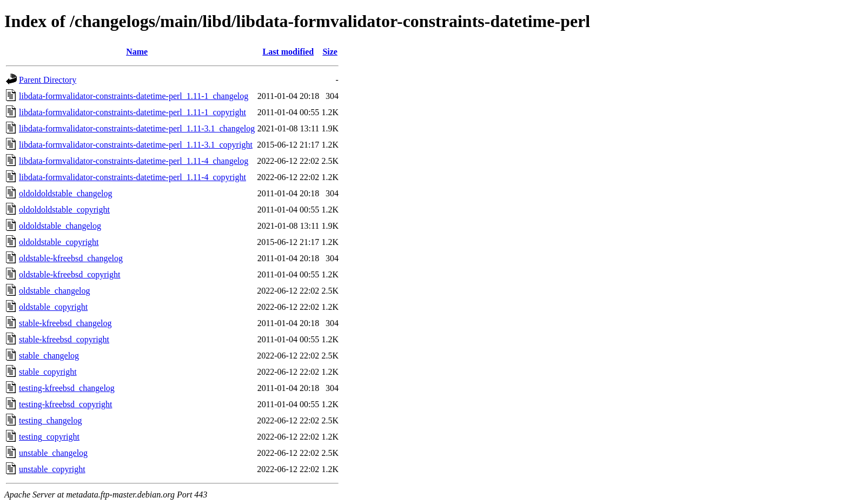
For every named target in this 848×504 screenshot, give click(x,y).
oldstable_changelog (55, 291)
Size (330, 52)
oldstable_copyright (53, 307)
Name (137, 52)
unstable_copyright (52, 469)
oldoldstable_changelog (60, 226)
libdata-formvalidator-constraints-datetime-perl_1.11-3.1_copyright (136, 145)
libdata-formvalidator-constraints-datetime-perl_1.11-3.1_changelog (137, 128)
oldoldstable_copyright (59, 242)
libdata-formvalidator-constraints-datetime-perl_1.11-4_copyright (132, 177)
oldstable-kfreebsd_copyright (70, 274)
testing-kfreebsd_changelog (67, 388)
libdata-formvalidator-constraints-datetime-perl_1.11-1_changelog (134, 96)
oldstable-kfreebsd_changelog (71, 258)
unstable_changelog (53, 453)
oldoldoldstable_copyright (64, 210)
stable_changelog (49, 356)
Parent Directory (48, 80)
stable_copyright (48, 372)
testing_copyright (49, 437)
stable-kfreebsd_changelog (65, 323)
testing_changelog (50, 420)
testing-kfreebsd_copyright (65, 404)
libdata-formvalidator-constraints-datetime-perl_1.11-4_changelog (134, 161)
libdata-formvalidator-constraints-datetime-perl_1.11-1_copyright (132, 112)
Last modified (288, 52)
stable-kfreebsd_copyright (64, 339)
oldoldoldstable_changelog (65, 193)
